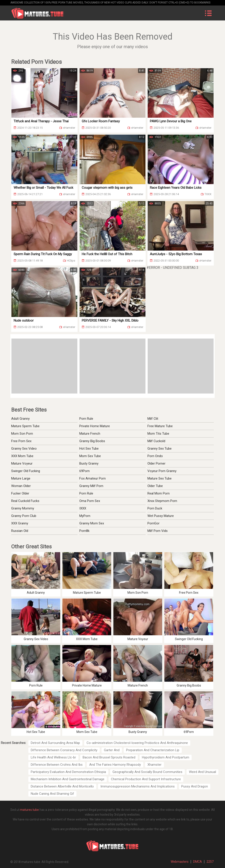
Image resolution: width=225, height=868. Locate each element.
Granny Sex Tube (160, 449)
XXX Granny (20, 523)
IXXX (83, 508)
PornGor (153, 523)
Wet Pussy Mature (161, 516)
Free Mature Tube (160, 426)
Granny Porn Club (24, 516)
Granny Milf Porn (91, 486)
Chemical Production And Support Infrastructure (146, 779)
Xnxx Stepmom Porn (162, 501)
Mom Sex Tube (90, 456)
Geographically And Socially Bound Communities (147, 772)
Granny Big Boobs (92, 441)
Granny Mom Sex (92, 523)
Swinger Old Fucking (26, 471)
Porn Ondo (155, 456)
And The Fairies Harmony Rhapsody (115, 765)
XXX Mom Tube (22, 456)
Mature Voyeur (22, 463)
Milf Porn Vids (158, 531)
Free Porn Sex (21, 441)
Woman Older (21, 486)
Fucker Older (20, 493)
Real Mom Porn (159, 493)
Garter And (112, 750)
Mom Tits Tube (158, 434)
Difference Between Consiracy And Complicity (64, 750)
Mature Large (21, 478)
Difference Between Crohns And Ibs (57, 765)
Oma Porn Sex (90, 501)
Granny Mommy (23, 508)
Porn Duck (155, 508)
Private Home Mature (95, 426)
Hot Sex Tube (89, 449)
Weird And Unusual (202, 772)
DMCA (198, 862)
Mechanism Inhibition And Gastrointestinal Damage (68, 779)
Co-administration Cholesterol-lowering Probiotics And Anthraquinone (137, 743)
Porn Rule (86, 419)
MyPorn (85, 516)
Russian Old (20, 531)
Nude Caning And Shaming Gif (52, 794)
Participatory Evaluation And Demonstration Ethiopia (68, 772)
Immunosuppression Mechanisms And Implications (138, 786)
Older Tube (155, 486)
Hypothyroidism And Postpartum (166, 757)
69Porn (84, 471)
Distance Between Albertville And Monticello (62, 786)
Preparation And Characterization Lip (153, 750)
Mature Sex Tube (160, 478)
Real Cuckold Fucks (25, 501)
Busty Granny (89, 463)
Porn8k (84, 531)
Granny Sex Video (24, 449)
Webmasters (180, 862)
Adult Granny (20, 419)
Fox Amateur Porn (93, 478)
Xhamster (154, 765)
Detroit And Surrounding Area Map (55, 743)
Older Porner (156, 463)
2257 (210, 862)
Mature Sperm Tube (25, 426)
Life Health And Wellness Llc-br (53, 757)
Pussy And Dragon (195, 786)
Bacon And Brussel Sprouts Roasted (109, 757)
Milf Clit (153, 419)
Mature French (90, 434)
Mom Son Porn (22, 434)
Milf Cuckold (156, 441)
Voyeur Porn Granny (162, 471)
